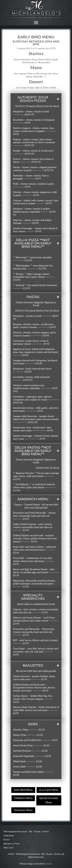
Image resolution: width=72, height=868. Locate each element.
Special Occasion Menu (49, 800)
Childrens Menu (23, 798)
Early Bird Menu (23, 790)
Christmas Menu (23, 810)
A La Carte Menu (49, 790)
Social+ (49, 864)
